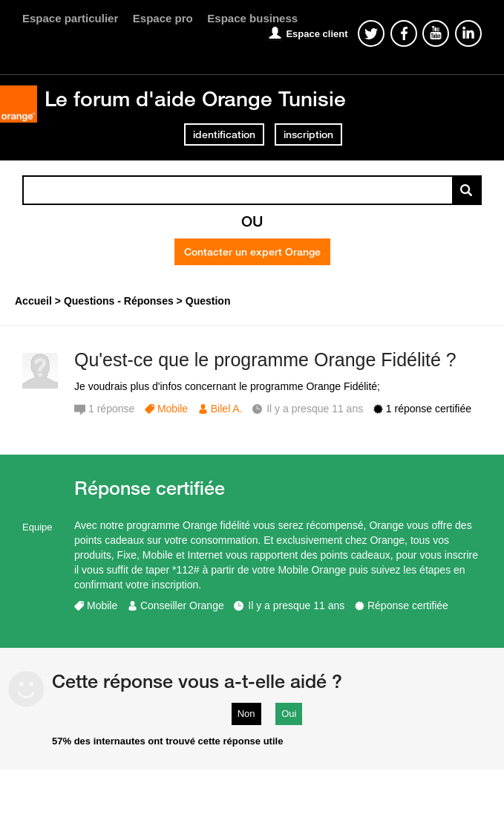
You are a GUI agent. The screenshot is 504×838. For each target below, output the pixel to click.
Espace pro (163, 18)
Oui (289, 714)
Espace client (317, 34)
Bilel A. (227, 409)
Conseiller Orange (182, 605)
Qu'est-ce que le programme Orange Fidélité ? (265, 360)
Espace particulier (70, 18)
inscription (308, 134)
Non (246, 714)
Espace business (252, 18)
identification (224, 134)
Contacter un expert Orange (252, 252)
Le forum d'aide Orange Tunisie (195, 98)
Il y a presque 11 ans (296, 605)
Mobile (173, 409)
